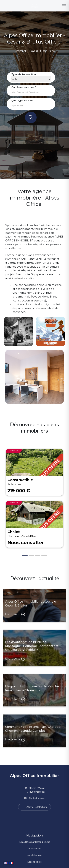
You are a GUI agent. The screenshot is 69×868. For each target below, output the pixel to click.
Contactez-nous (37, 798)
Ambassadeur (34, 849)
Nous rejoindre (34, 862)
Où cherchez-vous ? (24, 87)
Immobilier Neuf (34, 855)
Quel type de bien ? (23, 101)
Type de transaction (24, 74)
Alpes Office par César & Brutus (34, 842)
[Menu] (64, 6)
